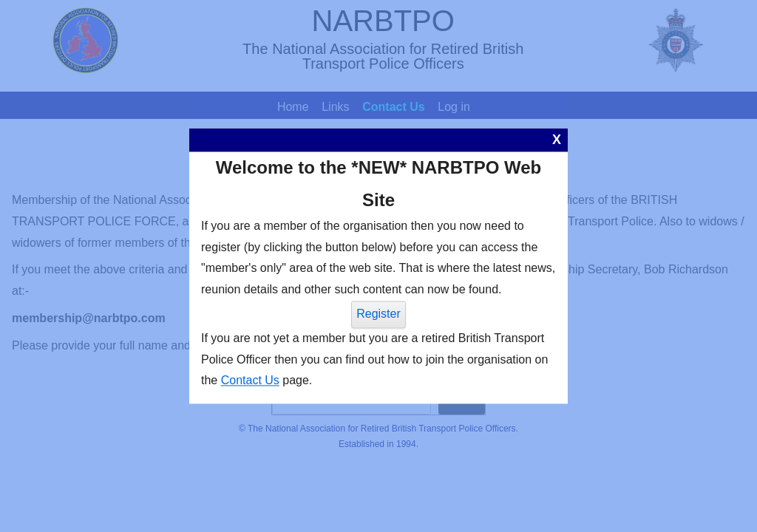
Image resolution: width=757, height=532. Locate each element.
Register (378, 314)
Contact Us (250, 381)
